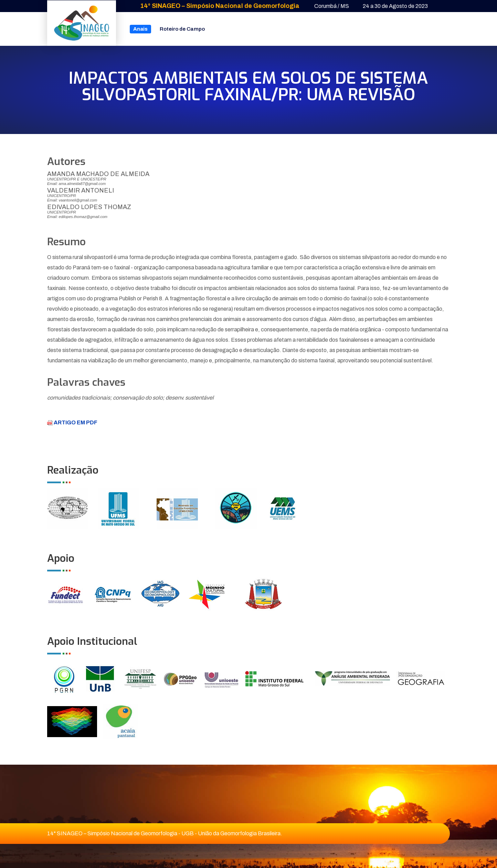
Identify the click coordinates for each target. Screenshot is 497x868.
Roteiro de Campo (182, 29)
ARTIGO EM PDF (72, 422)
